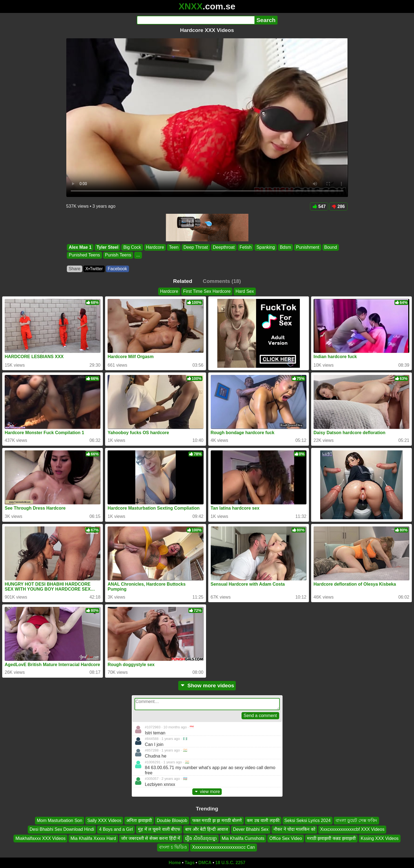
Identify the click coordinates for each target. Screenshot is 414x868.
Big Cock (132, 247)
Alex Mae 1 (80, 247)
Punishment (308, 247)
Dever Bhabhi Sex (251, 829)
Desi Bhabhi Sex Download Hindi (62, 829)
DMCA (205, 863)
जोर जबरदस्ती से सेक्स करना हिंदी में (151, 838)
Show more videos (207, 686)
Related (183, 281)
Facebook (117, 269)
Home (175, 863)
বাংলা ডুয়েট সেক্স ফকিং (356, 820)
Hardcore (155, 247)
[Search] (196, 20)
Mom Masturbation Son (60, 820)
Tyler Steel (107, 247)
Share (75, 269)
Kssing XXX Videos (380, 838)
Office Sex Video (286, 838)
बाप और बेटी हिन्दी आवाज (207, 829)
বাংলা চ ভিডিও (173, 847)
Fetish (245, 247)
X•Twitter (94, 269)
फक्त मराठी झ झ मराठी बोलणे (217, 820)
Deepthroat (224, 247)
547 (319, 206)
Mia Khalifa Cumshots (243, 838)
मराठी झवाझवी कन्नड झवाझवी (331, 838)
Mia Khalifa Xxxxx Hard (93, 838)
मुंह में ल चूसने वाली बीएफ (159, 829)
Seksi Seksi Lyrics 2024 (308, 820)
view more (207, 792)
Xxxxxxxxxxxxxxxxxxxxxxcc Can (223, 847)
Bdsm (285, 247)
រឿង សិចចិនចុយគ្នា (201, 838)
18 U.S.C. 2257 (230, 863)
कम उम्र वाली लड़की (263, 820)
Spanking (266, 247)
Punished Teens (84, 255)
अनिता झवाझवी (139, 820)
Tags (190, 863)
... (138, 255)
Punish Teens (118, 255)
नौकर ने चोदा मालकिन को (294, 829)
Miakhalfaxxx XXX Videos (40, 838)
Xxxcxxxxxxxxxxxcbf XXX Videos (352, 829)
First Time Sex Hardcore (207, 291)
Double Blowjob (172, 820)
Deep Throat (196, 247)
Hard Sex (245, 291)
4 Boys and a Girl (116, 829)
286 (338, 206)
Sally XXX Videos (104, 820)
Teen (174, 247)
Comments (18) (222, 281)
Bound (330, 247)
